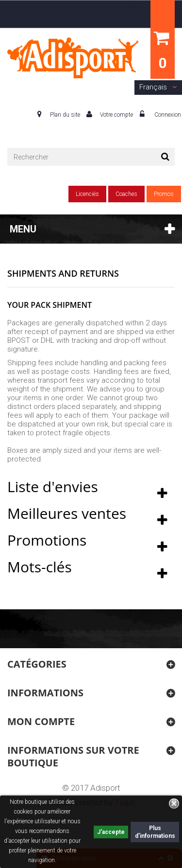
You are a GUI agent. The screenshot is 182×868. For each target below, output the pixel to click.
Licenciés (87, 194)
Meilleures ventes (67, 513)
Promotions (47, 540)
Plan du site (65, 115)
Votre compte (116, 115)
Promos (164, 194)
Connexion (167, 115)
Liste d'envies (53, 487)
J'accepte (111, 832)
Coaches (126, 194)
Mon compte (41, 721)
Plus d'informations (155, 832)
